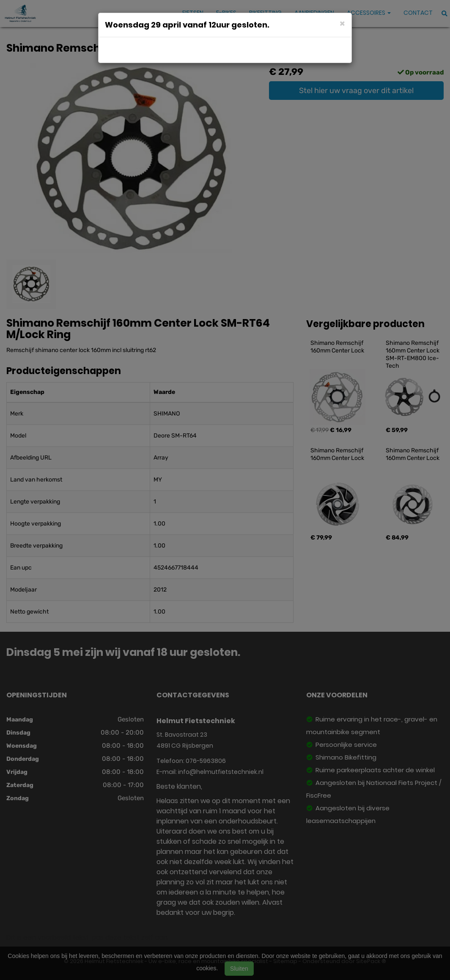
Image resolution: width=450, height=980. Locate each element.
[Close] (342, 23)
